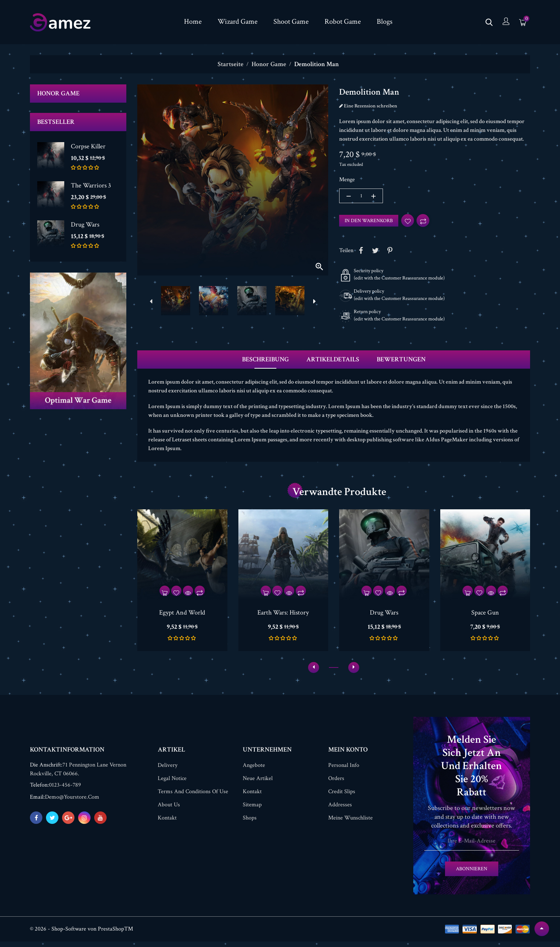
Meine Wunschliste (350, 823)
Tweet (375, 252)
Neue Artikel (258, 784)
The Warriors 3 (91, 185)
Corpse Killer (88, 146)
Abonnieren (472, 874)
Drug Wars (85, 225)
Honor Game (58, 93)
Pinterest (390, 252)
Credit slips (342, 797)
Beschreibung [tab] (265, 361)
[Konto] (506, 22)
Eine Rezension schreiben (370, 106)
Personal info (344, 771)
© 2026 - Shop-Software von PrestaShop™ (82, 934)
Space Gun (485, 614)
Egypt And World (182, 614)
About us (169, 810)
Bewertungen (401, 361)
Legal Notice (172, 784)
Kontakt (167, 823)
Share (361, 252)
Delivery (168, 771)
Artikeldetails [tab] (333, 361)
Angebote (254, 771)
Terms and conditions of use (193, 797)
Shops (250, 823)
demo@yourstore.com (72, 803)
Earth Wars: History (283, 614)
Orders (336, 784)
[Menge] (361, 196)
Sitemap (252, 810)
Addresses (340, 810)
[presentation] (151, 302)
